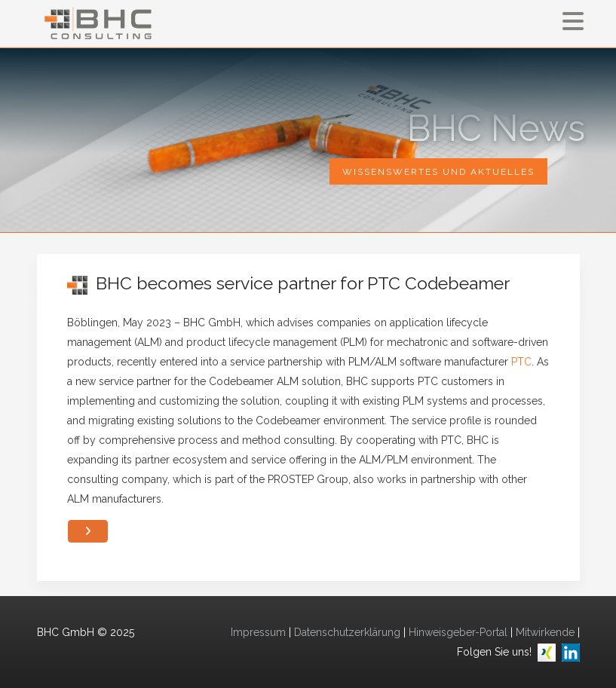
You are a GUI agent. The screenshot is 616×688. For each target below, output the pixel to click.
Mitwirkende (545, 632)
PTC (521, 362)
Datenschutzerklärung (347, 632)
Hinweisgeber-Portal (458, 632)
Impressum (258, 632)
